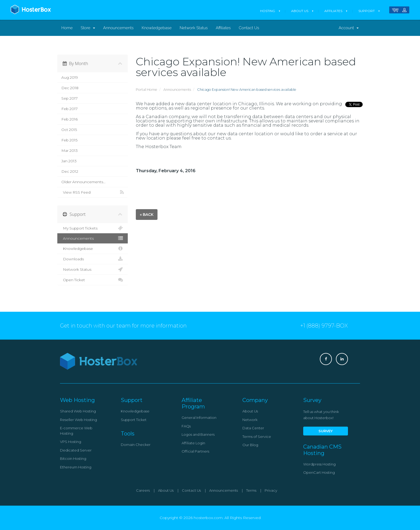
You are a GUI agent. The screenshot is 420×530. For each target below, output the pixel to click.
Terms (251, 490)
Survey (326, 431)
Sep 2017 (70, 98)
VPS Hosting (71, 442)
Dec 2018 (70, 88)
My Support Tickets (93, 228)
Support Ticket (134, 420)
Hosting (268, 11)
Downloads (93, 259)
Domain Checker (136, 445)
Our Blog (250, 445)
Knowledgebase (157, 28)
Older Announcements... (83, 182)
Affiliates (333, 11)
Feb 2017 (70, 109)
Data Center (253, 428)
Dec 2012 (70, 171)
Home (67, 28)
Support (367, 11)
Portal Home (147, 90)
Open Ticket (93, 280)
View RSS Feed (93, 192)
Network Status (194, 28)
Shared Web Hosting (78, 411)
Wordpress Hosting (319, 464)
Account (349, 28)
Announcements (118, 28)
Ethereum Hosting (76, 467)
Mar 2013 (70, 151)
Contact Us (249, 28)
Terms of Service (257, 437)
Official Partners (195, 451)
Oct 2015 (69, 130)
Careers (143, 490)
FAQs (186, 426)
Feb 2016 (70, 119)
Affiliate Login (193, 443)
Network (250, 420)
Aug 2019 (70, 77)
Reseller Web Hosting (78, 420)
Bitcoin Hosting (73, 458)
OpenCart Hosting (319, 472)
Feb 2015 (69, 140)
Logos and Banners (198, 434)
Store (88, 28)
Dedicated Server (76, 450)
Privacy (271, 490)
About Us (300, 11)
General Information (199, 418)
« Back (147, 215)
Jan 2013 (69, 161)
